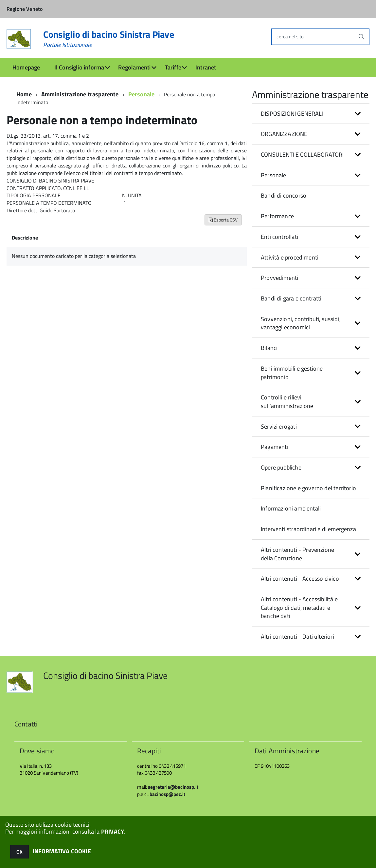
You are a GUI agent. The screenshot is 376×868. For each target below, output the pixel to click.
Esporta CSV (223, 220)
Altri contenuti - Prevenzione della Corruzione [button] (297, 554)
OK (19, 852)
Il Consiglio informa (79, 67)
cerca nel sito (290, 37)
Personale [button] (274, 175)
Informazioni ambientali (291, 508)
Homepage (26, 67)
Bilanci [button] (269, 348)
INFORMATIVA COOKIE (62, 851)
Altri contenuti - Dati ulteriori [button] (297, 637)
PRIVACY (113, 831)
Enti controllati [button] (279, 237)
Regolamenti (134, 67)
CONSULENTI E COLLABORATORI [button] (302, 154)
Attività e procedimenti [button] (290, 257)
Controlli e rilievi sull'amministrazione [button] (287, 402)
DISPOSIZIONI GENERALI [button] (292, 114)
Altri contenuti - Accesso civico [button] (300, 579)
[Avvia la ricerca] (361, 37)
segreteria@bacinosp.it (173, 787)
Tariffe (173, 67)
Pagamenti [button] (275, 447)
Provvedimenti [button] (279, 278)
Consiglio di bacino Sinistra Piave (109, 39)
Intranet (206, 67)
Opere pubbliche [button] (281, 467)
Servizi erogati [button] (279, 426)
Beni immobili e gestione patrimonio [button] (292, 373)
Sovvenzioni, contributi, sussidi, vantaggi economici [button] (301, 323)
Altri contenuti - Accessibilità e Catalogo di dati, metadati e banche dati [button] (299, 608)
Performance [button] (277, 216)
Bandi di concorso (284, 195)
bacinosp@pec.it (167, 794)
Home (24, 94)
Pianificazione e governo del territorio (308, 488)
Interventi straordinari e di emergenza (308, 529)
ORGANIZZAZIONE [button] (284, 134)
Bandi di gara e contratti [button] (291, 298)
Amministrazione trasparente (80, 94)
